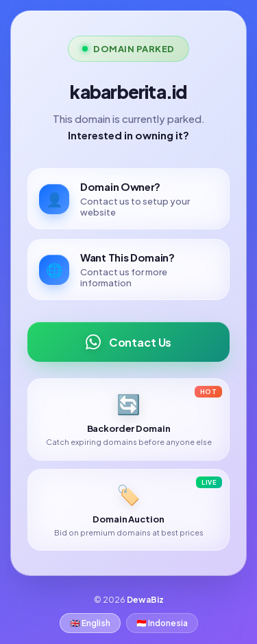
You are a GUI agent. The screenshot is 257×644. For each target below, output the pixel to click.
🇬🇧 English (90, 623)
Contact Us (128, 342)
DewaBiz (145, 600)
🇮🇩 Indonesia (162, 623)
